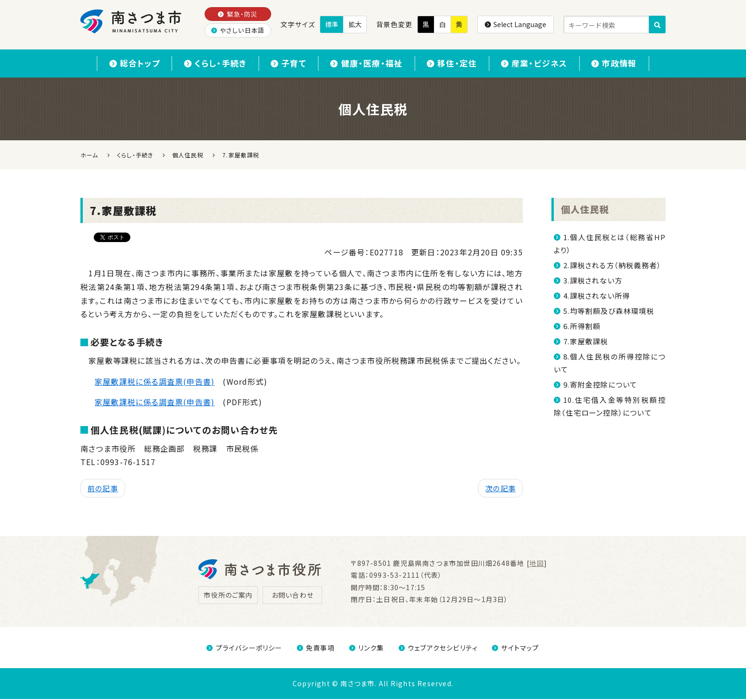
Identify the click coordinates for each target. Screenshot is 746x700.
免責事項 (316, 649)
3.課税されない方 (593, 281)
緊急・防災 (238, 14)
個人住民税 (585, 210)
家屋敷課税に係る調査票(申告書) (155, 382)
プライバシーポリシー (244, 649)
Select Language (515, 24)
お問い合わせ (293, 595)
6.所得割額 (582, 326)
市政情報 (628, 63)
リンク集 (367, 649)
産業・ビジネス (544, 63)
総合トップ (120, 63)
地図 (537, 564)
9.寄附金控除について (600, 385)
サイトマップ (515, 649)
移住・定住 (456, 63)
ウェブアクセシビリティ (438, 649)
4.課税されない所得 (597, 296)
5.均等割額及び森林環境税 (609, 311)
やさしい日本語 (238, 30)
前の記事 (103, 489)
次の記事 (501, 489)
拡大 (355, 24)
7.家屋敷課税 (586, 342)
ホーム (89, 155)
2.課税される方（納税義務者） (612, 266)
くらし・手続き (206, 63)
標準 (332, 24)
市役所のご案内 (228, 595)
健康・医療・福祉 (366, 63)
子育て (284, 63)
